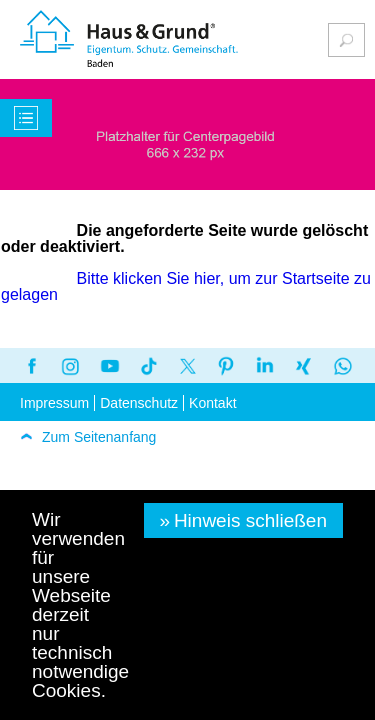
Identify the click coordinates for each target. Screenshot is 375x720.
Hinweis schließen (250, 520)
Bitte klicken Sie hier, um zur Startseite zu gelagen (186, 286)
